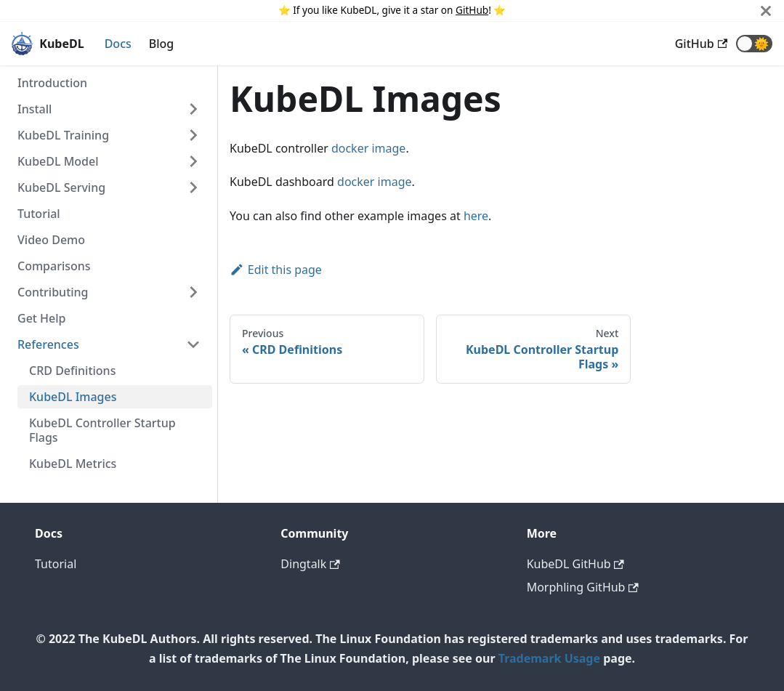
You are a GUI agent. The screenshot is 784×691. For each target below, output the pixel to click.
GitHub (472, 10)
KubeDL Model (58, 161)
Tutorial (39, 214)
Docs (118, 44)
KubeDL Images (73, 397)
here (476, 216)
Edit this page (276, 270)
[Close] (766, 11)
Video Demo (51, 240)
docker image (368, 148)
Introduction (52, 83)
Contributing (53, 292)
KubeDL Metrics (73, 464)
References (48, 344)
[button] (754, 44)
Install (35, 109)
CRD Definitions (72, 371)
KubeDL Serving (61, 187)
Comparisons (54, 266)
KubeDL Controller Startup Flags (102, 430)
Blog (161, 44)
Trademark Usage (549, 658)
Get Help (42, 318)
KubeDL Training (63, 135)
